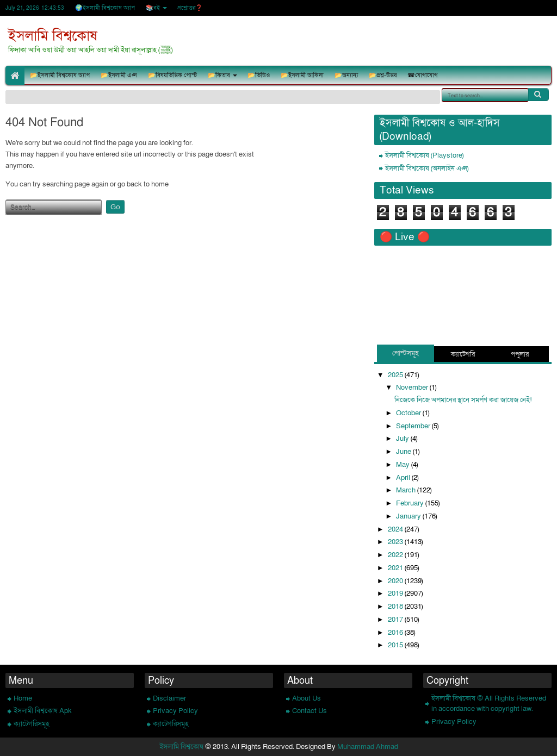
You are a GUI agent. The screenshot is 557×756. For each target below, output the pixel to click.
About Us (307, 698)
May (404, 465)
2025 (396, 375)
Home (23, 698)
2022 (396, 555)
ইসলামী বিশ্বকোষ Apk (43, 711)
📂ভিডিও (259, 75)
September (414, 426)
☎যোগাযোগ (422, 75)
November (413, 388)
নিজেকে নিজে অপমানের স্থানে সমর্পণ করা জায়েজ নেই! (463, 400)
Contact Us (310, 711)
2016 (396, 633)
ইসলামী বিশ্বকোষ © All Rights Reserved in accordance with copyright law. (489, 704)
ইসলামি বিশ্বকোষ (53, 36)
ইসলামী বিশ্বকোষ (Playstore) (424, 155)
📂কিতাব (219, 75)
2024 (396, 529)
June (404, 452)
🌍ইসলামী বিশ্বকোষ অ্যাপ (105, 8)
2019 (396, 593)
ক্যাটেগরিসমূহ (32, 724)
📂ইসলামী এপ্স (119, 75)
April (404, 478)
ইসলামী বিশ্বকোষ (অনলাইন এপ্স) (427, 168)
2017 (396, 620)
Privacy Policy (175, 711)
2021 (396, 568)
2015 (396, 645)
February (411, 503)
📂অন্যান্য (346, 75)
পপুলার (520, 354)
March (407, 490)
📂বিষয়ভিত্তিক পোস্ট (172, 75)
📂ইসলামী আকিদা (302, 75)
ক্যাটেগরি (463, 354)
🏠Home (15, 75)
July (403, 439)
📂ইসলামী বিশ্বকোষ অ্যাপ (60, 75)
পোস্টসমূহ (406, 353)
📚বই (153, 8)
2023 (396, 542)
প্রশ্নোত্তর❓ (190, 8)
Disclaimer (169, 698)
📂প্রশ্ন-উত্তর (383, 75)
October (409, 413)
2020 (396, 581)
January (409, 516)
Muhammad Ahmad (368, 747)
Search (539, 95)
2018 (396, 607)
